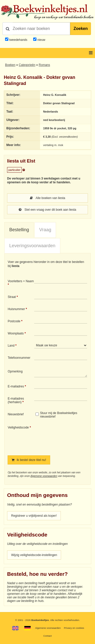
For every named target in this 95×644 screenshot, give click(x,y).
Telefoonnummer (19, 358)
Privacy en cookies (74, 628)
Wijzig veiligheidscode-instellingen (34, 555)
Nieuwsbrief (16, 414)
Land (11, 346)
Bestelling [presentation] (19, 230)
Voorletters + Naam (21, 281)
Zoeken (81, 29)
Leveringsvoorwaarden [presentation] (32, 246)
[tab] (19, 230)
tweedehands (18, 40)
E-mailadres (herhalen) (16, 400)
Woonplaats (16, 333)
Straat (12, 297)
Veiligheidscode (18, 427)
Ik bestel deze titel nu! (29, 460)
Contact (48, 636)
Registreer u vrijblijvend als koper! (34, 516)
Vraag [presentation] (45, 230)
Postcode (14, 321)
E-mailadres (16, 386)
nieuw (41, 40)
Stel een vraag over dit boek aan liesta (47, 210)
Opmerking (15, 371)
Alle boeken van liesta (48, 198)
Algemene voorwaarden (44, 476)
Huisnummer (16, 309)
